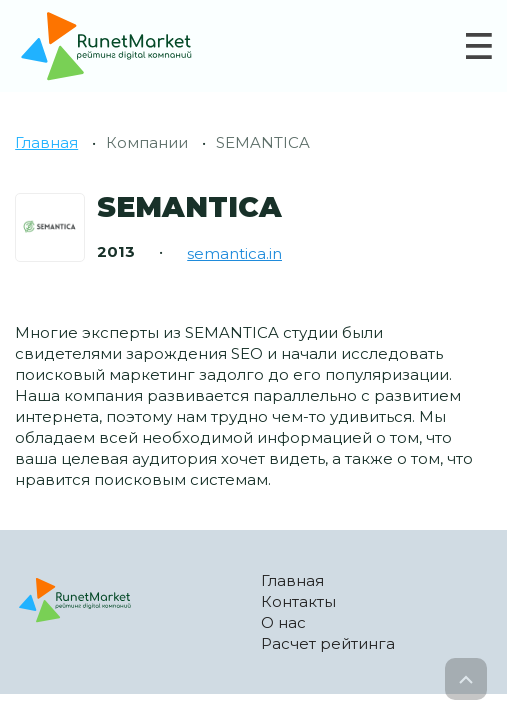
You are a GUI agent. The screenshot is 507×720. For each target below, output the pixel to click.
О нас (283, 622)
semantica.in (234, 253)
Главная (46, 142)
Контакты (298, 601)
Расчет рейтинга (328, 643)
